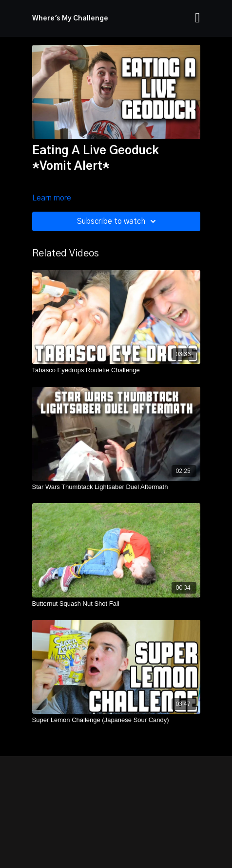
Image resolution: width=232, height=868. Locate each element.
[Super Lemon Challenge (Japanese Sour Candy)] (116, 720)
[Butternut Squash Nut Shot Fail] (116, 604)
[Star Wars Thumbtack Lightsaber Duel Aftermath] (116, 487)
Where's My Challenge (70, 18)
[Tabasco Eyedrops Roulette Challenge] (116, 370)
